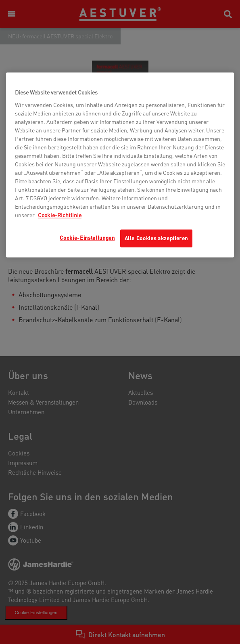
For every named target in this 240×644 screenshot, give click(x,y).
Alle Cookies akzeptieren (157, 238)
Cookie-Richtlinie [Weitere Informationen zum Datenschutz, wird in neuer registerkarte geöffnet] (60, 215)
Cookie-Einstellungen (87, 238)
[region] (120, 165)
